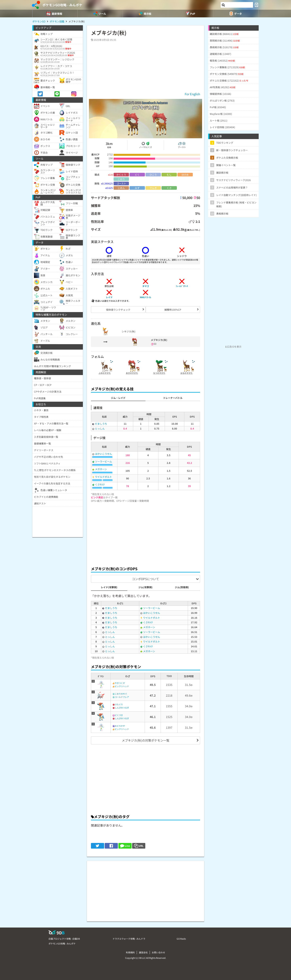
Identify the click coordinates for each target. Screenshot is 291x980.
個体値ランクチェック (118, 310)
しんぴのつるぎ (122, 708)
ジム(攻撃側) (145, 587)
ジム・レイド (118, 398)
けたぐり (119, 704)
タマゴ (146, 286)
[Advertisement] (145, 533)
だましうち (101, 424)
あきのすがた (132, 373)
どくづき (119, 715)
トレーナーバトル (173, 398)
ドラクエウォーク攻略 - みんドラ (129, 939)
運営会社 (143, 952)
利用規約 (130, 952)
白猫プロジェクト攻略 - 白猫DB (64, 939)
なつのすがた (159, 373)
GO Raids (181, 939)
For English (192, 94)
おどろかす (120, 726)
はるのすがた (187, 373)
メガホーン (101, 469)
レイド (109, 297)
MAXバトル (145, 297)
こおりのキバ (121, 694)
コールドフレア (122, 697)
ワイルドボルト (103, 477)
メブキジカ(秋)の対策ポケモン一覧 (146, 740)
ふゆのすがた (105, 373)
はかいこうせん (103, 454)
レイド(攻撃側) (109, 587)
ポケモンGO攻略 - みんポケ (62, 5)
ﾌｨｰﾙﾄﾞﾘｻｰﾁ (182, 286)
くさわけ (100, 484)
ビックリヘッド (122, 686)
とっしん (100, 428)
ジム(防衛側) (182, 587)
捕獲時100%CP (173, 310)
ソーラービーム (103, 461)
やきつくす (120, 683)
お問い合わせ (158, 952)
